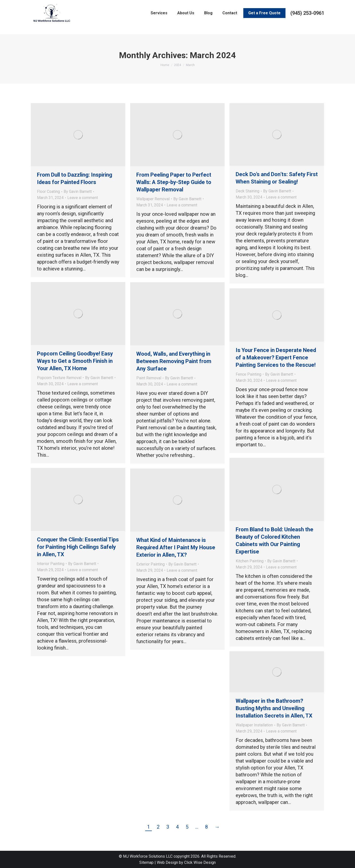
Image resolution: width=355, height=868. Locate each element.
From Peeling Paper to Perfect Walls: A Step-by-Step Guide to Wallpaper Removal (174, 182)
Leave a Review (57, 4)
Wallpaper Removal (153, 199)
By (78, 192)
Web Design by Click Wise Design (186, 862)
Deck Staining (248, 191)
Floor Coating (48, 192)
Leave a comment (83, 198)
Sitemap (146, 862)
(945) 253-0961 (307, 21)
